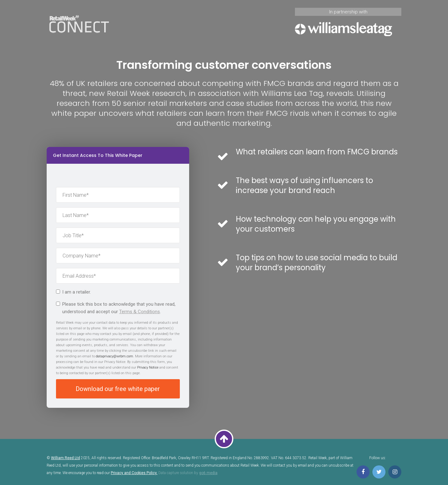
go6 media (208, 473)
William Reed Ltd (65, 458)
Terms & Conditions (140, 312)
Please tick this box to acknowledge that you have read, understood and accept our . (116, 308)
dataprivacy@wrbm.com (114, 356)
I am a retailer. (73, 292)
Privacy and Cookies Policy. (134, 473)
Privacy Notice (148, 367)
